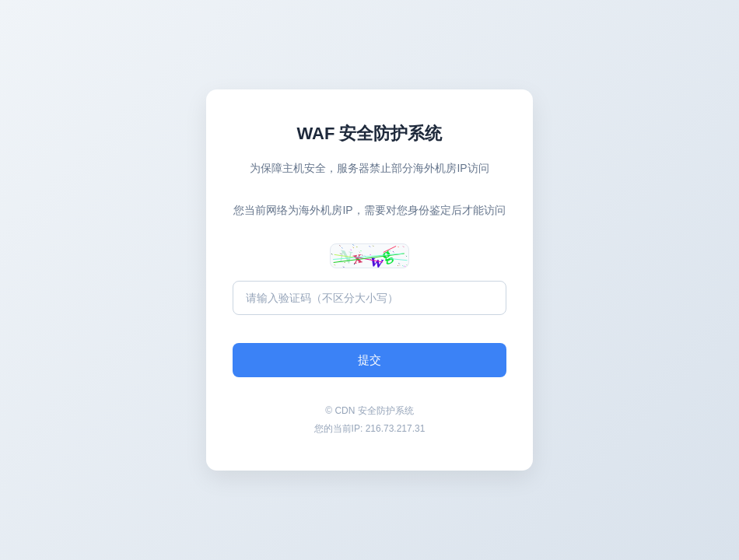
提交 (369, 360)
